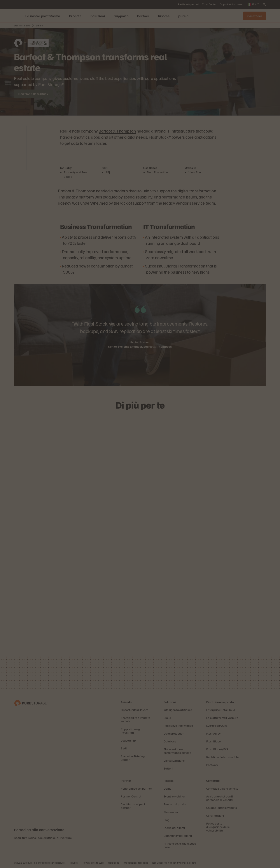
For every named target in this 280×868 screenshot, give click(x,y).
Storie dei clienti (22, 26)
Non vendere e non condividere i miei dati (174, 863)
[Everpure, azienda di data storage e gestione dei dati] (31, 703)
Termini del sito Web (93, 863)
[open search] (264, 4)
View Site (195, 172)
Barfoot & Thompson (117, 131)
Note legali (114, 863)
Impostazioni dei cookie (136, 863)
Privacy (74, 863)
